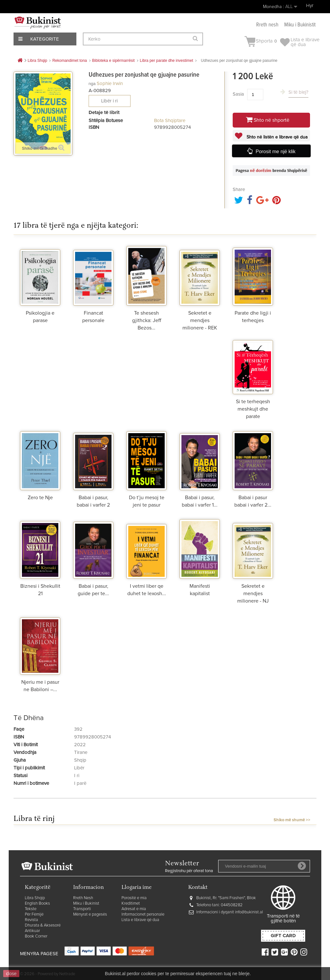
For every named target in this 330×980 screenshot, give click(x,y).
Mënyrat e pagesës (90, 914)
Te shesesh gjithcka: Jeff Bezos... (147, 320)
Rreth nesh (267, 25)
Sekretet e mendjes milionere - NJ (253, 594)
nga (92, 84)
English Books (37, 904)
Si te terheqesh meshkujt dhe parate (253, 409)
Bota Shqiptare (170, 121)
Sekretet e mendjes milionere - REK (200, 320)
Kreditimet (131, 904)
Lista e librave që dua (140, 920)
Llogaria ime (137, 888)
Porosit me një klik (276, 151)
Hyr (310, 6)
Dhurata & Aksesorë (43, 925)
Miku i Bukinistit (300, 25)
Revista (31, 920)
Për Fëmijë (34, 914)
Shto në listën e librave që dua (276, 137)
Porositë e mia (134, 898)
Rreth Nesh (83, 898)
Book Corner (36, 936)
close (11, 974)
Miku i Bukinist (86, 904)
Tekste (31, 909)
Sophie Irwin (110, 84)
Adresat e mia (134, 909)
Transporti (82, 909)
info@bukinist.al (249, 912)
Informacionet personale (143, 914)
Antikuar (32, 931)
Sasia (238, 94)
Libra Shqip (35, 898)
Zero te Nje (40, 498)
